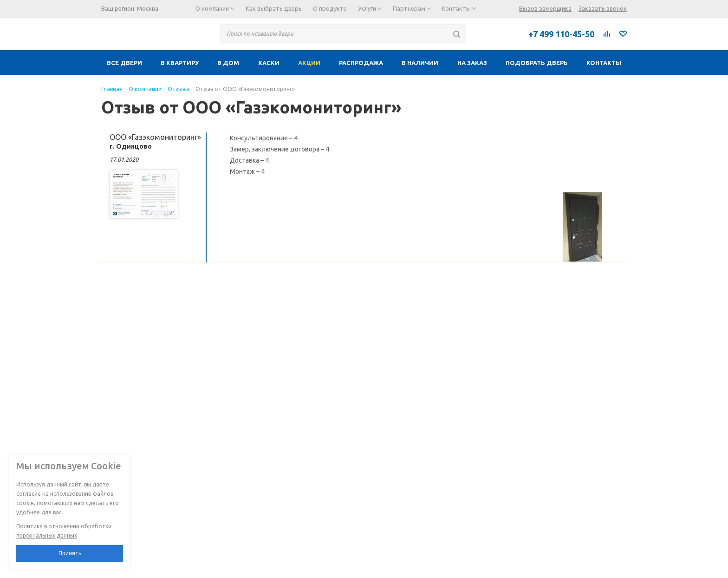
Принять (70, 553)
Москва (148, 8)
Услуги (370, 8)
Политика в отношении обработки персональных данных (64, 531)
